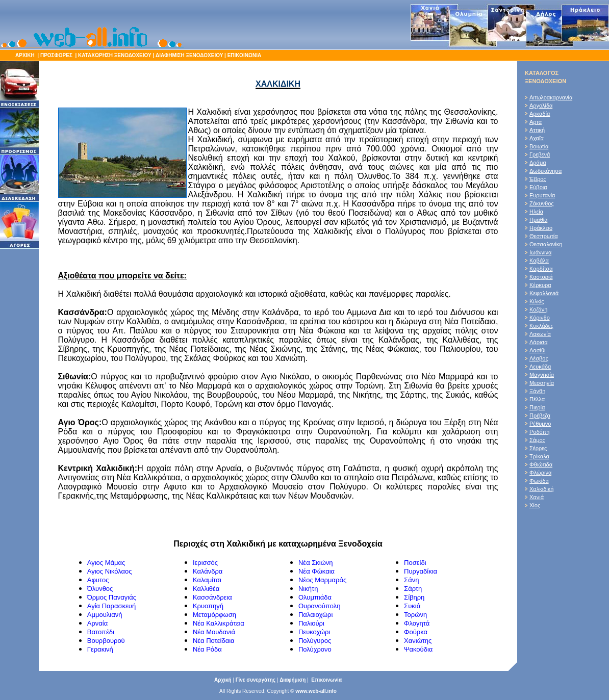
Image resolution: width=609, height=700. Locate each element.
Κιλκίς (537, 301)
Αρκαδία (540, 114)
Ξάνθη (537, 391)
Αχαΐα (537, 138)
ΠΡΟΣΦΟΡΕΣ (56, 55)
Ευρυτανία (542, 195)
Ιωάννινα (540, 252)
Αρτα (536, 122)
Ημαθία (539, 220)
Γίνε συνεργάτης (256, 680)
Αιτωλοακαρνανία (551, 97)
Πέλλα (537, 399)
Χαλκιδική (541, 489)
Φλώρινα (540, 473)
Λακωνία (540, 334)
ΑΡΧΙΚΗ (25, 55)
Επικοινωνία (326, 680)
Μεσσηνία (542, 383)
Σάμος (537, 440)
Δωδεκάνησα (545, 171)
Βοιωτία (539, 146)
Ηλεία (536, 212)
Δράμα (538, 163)
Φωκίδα (539, 481)
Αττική (537, 130)
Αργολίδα (541, 106)
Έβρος (538, 179)
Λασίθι (538, 350)
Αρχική (223, 680)
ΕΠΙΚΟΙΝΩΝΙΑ (244, 55)
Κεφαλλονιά (544, 293)
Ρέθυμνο (540, 424)
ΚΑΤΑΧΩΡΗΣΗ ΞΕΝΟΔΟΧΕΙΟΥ (115, 55)
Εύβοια (538, 187)
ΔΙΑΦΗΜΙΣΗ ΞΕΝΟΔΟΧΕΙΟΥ (189, 55)
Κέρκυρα (540, 285)
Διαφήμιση (293, 680)
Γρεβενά (540, 154)
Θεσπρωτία (544, 236)
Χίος (535, 505)
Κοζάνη (538, 309)
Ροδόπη (539, 432)
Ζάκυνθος (542, 203)
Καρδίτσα (541, 269)
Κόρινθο (540, 318)
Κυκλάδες (541, 326)
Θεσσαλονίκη (546, 244)
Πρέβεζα (540, 416)
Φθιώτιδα (541, 464)
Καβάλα (539, 261)
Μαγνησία (542, 375)
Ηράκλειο (541, 228)
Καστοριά (541, 277)
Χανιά (537, 497)
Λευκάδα (540, 367)
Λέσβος (539, 358)
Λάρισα (539, 342)
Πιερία (537, 407)
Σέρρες (538, 448)
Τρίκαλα (539, 456)
